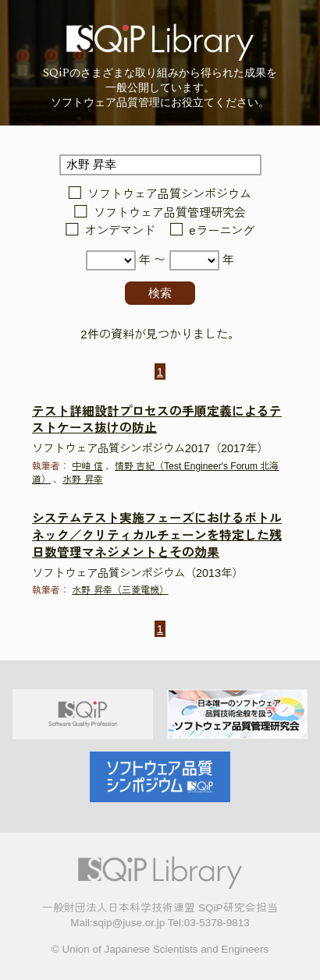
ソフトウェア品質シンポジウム (169, 195)
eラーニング (221, 231)
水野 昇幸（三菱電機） (120, 590)
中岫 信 (87, 466)
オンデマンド (120, 231)
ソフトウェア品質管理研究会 (170, 212)
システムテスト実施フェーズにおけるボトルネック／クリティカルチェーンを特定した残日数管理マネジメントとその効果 (157, 535)
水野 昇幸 (82, 479)
